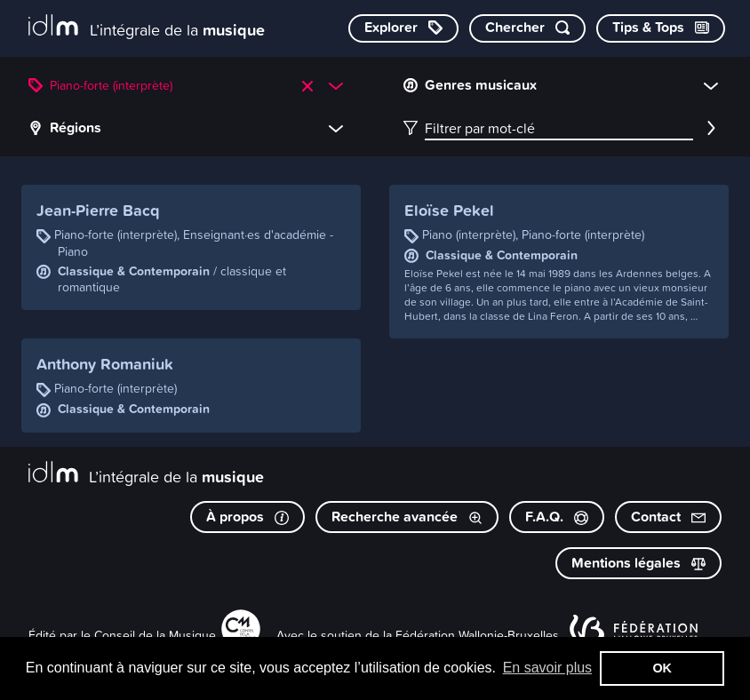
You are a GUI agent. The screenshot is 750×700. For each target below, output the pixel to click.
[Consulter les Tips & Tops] (661, 28)
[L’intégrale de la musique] (147, 27)
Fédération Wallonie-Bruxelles (477, 635)
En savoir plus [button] (548, 668)
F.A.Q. (557, 517)
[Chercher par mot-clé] (527, 28)
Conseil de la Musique (155, 635)
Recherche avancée (407, 517)
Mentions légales (638, 563)
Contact (668, 517)
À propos (247, 517)
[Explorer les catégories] (403, 28)
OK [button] (662, 668)
